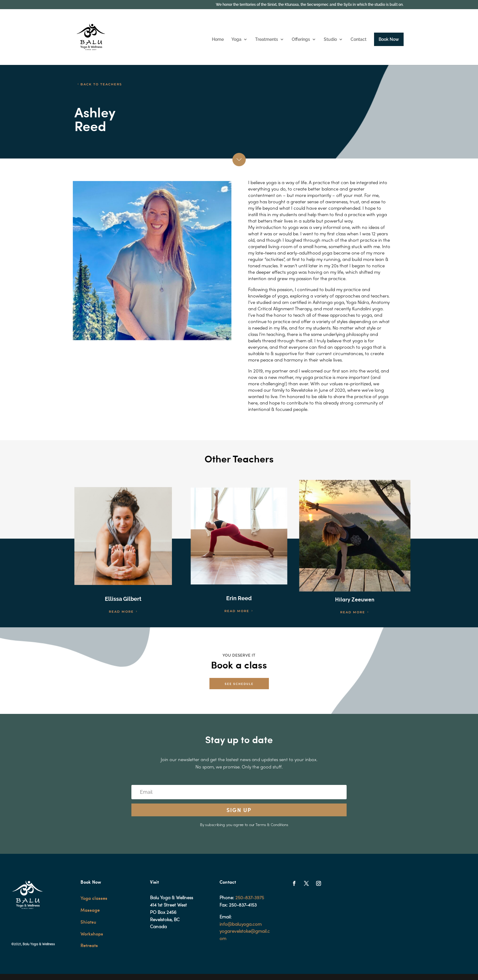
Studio (330, 39)
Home (218, 39)
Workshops (92, 934)
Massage (90, 910)
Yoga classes (94, 898)
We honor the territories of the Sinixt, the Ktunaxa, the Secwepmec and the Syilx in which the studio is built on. (310, 5)
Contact (358, 39)
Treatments (267, 39)
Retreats (89, 945)
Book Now (389, 39)
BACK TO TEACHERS (101, 84)
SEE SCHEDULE (239, 684)
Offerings (301, 39)
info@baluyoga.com (241, 925)
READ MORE (121, 612)
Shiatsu (88, 922)
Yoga (236, 39)
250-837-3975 (250, 898)
